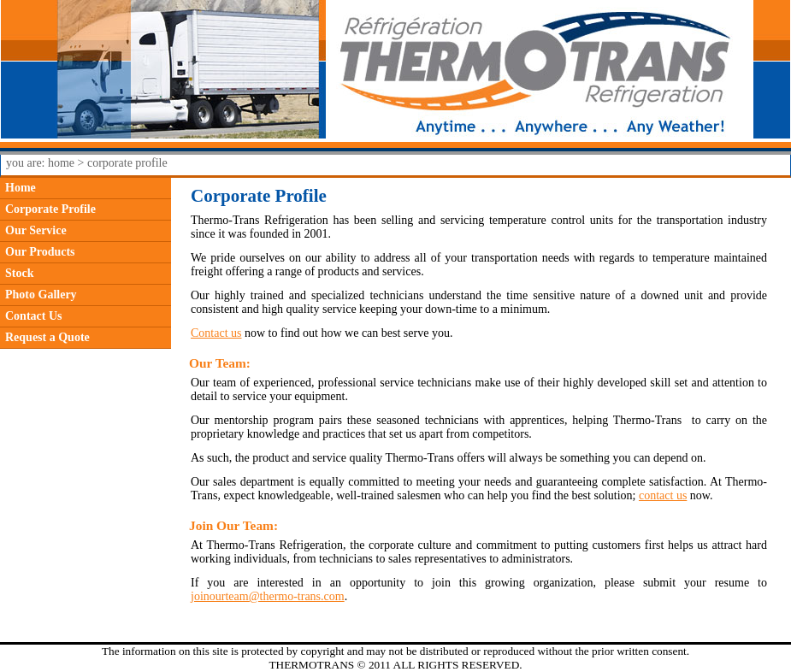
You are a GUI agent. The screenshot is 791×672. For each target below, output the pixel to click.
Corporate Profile (50, 209)
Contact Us (34, 316)
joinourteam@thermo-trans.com (268, 596)
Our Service (36, 230)
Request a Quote (47, 337)
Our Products (40, 252)
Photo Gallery (41, 295)
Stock (19, 273)
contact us (663, 495)
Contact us (216, 333)
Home (21, 188)
